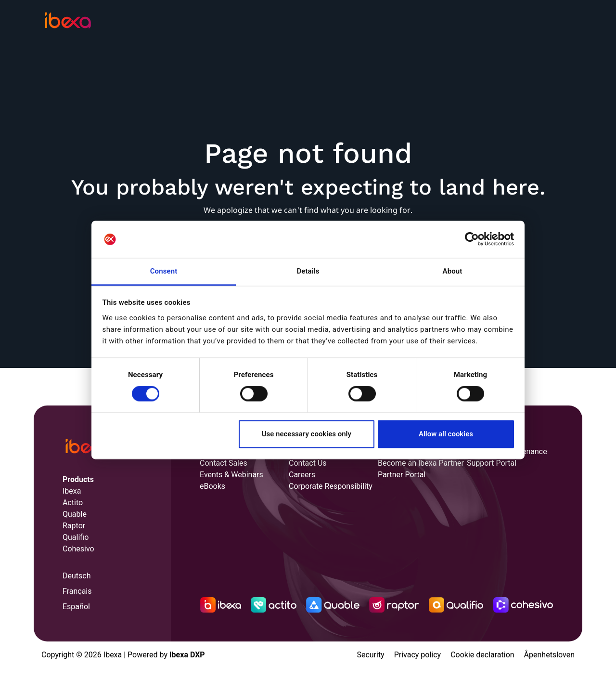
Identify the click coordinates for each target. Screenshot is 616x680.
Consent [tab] (164, 271)
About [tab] (453, 271)
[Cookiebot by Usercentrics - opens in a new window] (472, 239)
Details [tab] (308, 271)
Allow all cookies (446, 434)
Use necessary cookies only (307, 434)
